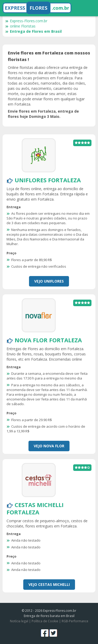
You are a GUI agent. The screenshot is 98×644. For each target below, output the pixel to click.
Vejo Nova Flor (49, 446)
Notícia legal (19, 621)
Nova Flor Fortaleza (48, 340)
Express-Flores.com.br (26, 21)
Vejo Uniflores (49, 281)
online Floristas (20, 26)
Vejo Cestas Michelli (49, 584)
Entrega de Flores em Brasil (33, 31)
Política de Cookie (45, 621)
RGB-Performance (75, 621)
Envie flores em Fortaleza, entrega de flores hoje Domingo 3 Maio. (43, 114)
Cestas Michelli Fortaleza (35, 508)
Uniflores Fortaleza (48, 180)
